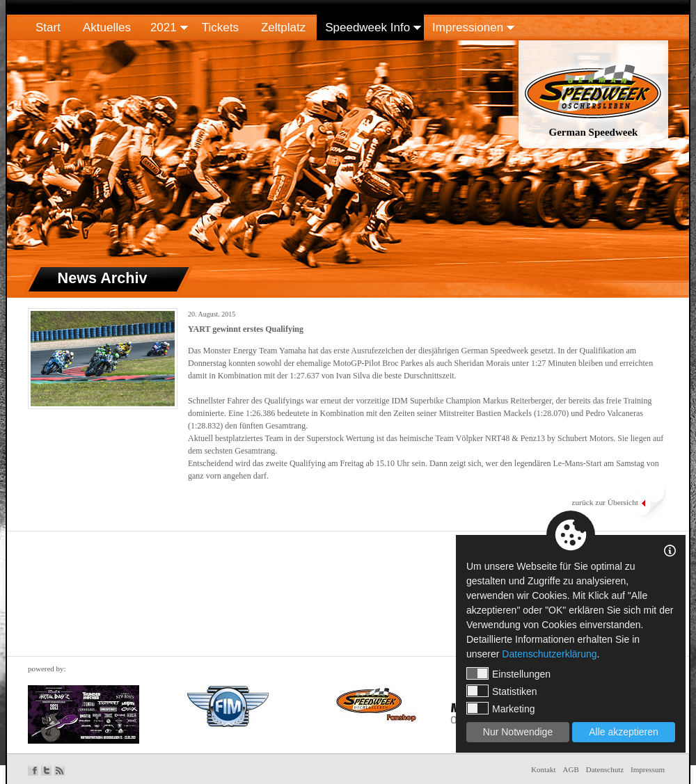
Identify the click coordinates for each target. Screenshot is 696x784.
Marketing (500, 708)
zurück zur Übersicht (605, 502)
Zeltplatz (283, 27)
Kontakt (543, 769)
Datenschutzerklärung (549, 654)
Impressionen (468, 27)
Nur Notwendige (518, 732)
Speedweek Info (367, 27)
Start (48, 27)
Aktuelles (107, 27)
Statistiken (502, 691)
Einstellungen (508, 673)
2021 (164, 27)
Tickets (220, 27)
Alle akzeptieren (624, 732)
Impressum (648, 769)
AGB (571, 769)
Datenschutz (605, 769)
